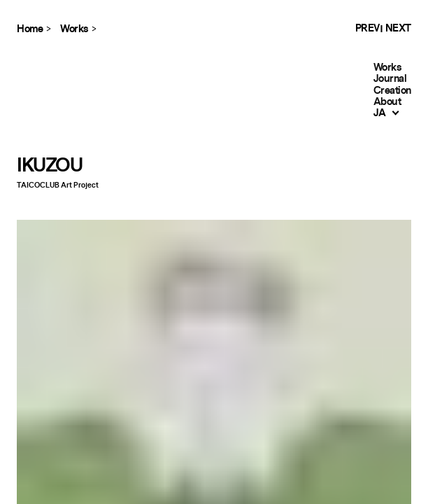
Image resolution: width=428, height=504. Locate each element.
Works (387, 68)
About (387, 102)
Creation (392, 91)
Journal (390, 79)
